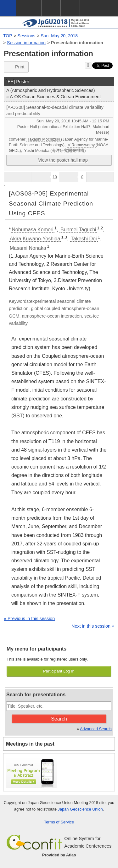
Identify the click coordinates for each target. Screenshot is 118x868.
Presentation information (77, 43)
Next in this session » (93, 626)
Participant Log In (59, 671)
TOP (8, 36)
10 (55, 177)
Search (59, 719)
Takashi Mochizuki (44, 139)
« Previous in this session (29, 619)
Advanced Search (96, 729)
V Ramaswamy (81, 145)
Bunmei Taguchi (78, 230)
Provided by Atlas (59, 855)
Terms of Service (59, 822)
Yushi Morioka (37, 150)
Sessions (27, 36)
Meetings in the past (30, 744)
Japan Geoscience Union (80, 809)
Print (16, 67)
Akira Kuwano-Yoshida (35, 239)
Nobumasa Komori (33, 230)
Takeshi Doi (84, 239)
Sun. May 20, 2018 (59, 36)
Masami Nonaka (28, 248)
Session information (26, 43)
